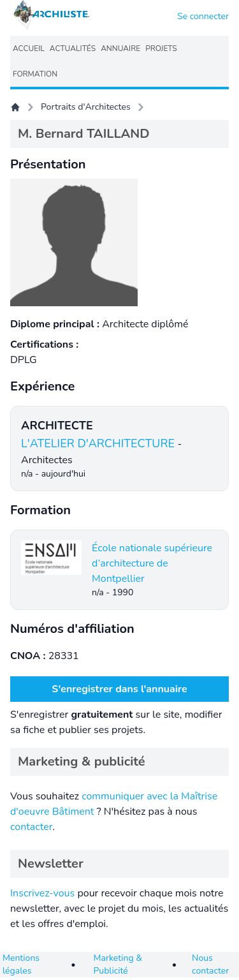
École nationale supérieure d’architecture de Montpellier (152, 563)
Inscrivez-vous (42, 893)
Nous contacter (210, 964)
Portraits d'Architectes (86, 107)
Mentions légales (21, 964)
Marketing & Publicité (118, 964)
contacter (31, 827)
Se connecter (203, 16)
